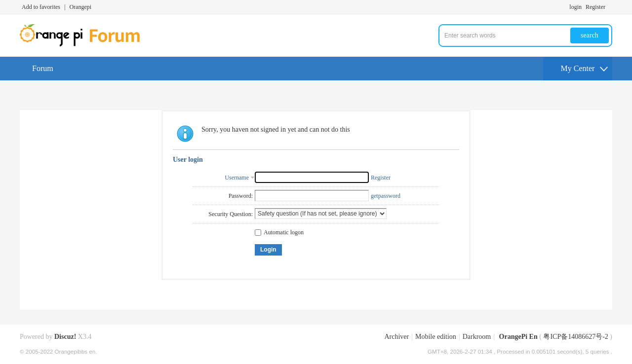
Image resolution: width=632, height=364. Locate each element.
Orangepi (80, 7)
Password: (241, 196)
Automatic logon (279, 232)
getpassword (386, 196)
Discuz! (65, 337)
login (575, 7)
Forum (43, 68)
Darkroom (477, 337)
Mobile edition (436, 337)
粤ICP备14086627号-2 (575, 337)
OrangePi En (518, 337)
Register (595, 7)
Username (237, 178)
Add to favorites (41, 7)
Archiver (396, 337)
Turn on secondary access (610, 7)
